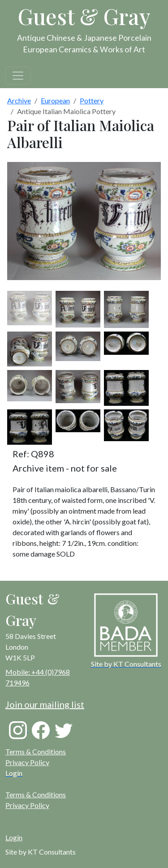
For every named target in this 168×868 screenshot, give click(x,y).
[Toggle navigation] (18, 76)
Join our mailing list (45, 704)
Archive (19, 100)
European (55, 100)
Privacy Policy (27, 762)
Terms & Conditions (36, 751)
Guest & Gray (84, 16)
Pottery (92, 100)
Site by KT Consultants (41, 852)
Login (14, 837)
